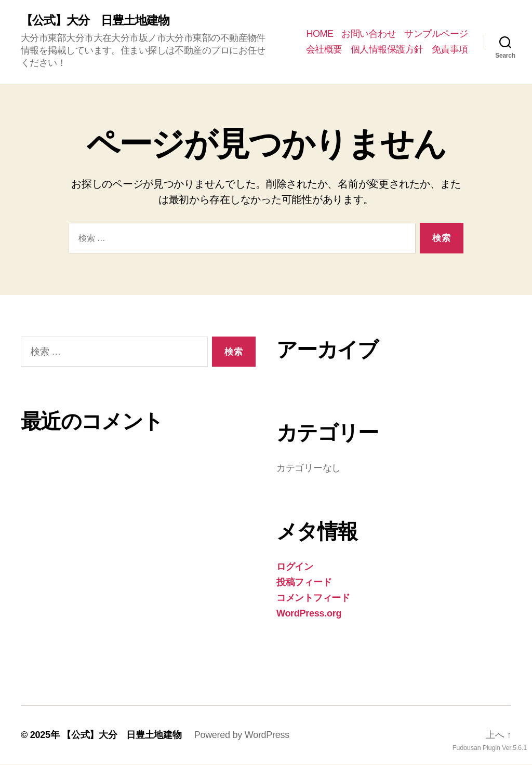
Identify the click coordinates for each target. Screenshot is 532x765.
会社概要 (324, 49)
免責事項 (450, 49)
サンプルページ (436, 34)
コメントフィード (313, 598)
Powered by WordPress (242, 735)
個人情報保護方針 (387, 49)
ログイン (295, 567)
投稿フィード (304, 583)
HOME (320, 34)
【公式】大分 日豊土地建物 (98, 21)
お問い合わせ (369, 34)
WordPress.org (309, 614)
